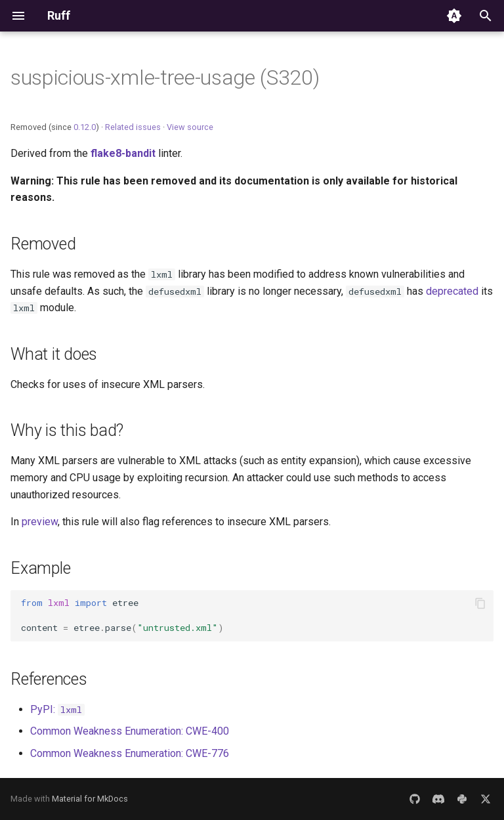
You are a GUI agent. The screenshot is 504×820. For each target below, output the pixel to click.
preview (40, 522)
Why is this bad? (67, 430)
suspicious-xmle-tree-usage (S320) (165, 77)
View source (190, 127)
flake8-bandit (123, 153)
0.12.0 (85, 127)
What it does (54, 354)
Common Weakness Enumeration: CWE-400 (130, 731)
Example (40, 568)
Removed (43, 244)
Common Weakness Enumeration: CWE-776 (130, 753)
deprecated (452, 291)
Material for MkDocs (90, 799)
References (49, 679)
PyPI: (57, 709)
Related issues (133, 127)
